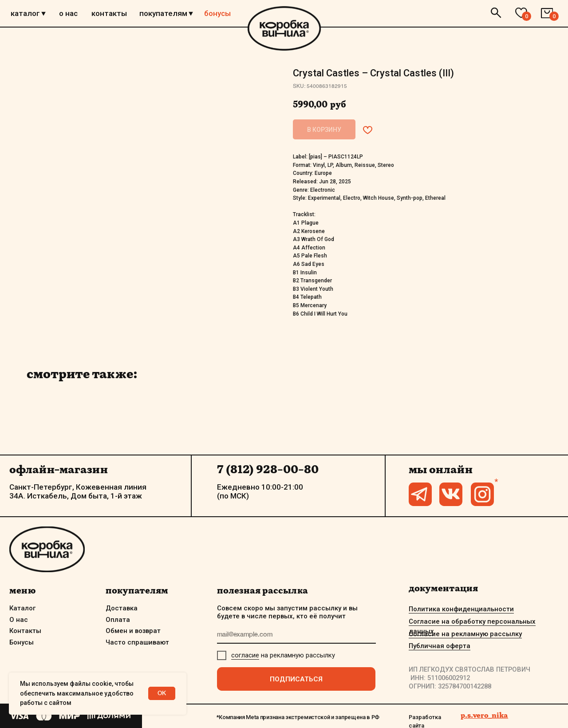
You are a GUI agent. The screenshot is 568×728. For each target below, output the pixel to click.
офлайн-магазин (59, 469)
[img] (284, 28)
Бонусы (22, 642)
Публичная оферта (440, 646)
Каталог (22, 608)
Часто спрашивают (137, 642)
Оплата (118, 620)
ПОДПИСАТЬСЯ (296, 679)
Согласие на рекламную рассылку (465, 634)
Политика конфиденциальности (461, 609)
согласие (245, 655)
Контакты (25, 631)
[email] (297, 635)
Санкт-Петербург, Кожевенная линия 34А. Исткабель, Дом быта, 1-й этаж (78, 491)
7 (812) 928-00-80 (268, 469)
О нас (19, 620)
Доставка (122, 608)
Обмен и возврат (133, 631)
